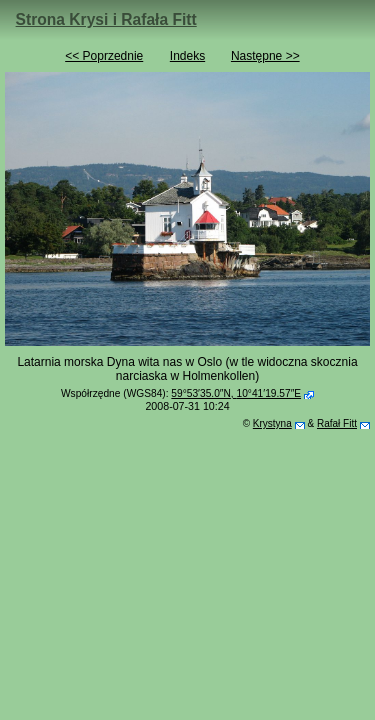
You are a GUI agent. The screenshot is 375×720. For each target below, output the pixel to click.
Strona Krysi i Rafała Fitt (106, 19)
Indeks (187, 56)
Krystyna (272, 423)
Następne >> (265, 56)
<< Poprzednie (104, 56)
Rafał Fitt (337, 423)
